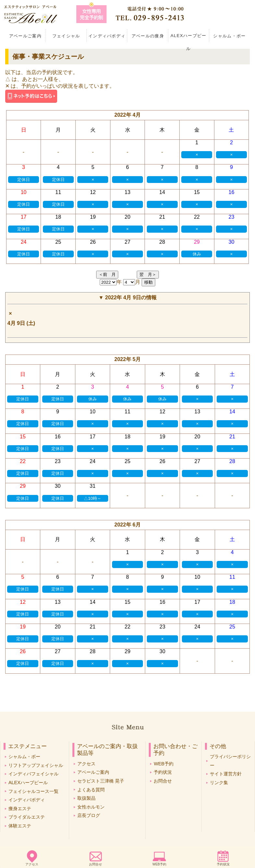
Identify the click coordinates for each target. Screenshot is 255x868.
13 (128, 192)
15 (197, 192)
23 (232, 217)
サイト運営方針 (226, 774)
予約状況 (223, 864)
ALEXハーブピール (189, 38)
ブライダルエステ (27, 817)
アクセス (32, 864)
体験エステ (20, 826)
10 (24, 192)
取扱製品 (86, 798)
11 (58, 192)
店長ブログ (89, 815)
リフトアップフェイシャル (36, 765)
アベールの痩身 (148, 36)
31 (93, 486)
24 (24, 242)
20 (128, 217)
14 (162, 192)
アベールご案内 (25, 36)
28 (162, 242)
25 (58, 242)
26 (93, 242)
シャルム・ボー (229, 36)
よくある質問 (91, 790)
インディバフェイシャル (33, 774)
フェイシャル (66, 36)
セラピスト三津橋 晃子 (101, 781)
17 (24, 217)
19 (93, 217)
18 (58, 217)
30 (232, 242)
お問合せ (96, 864)
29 (197, 242)
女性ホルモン (91, 807)
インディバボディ (107, 36)
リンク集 (219, 783)
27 (128, 242)
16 (232, 192)
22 (197, 217)
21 (162, 217)
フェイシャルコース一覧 (33, 791)
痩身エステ (20, 809)
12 (93, 192)
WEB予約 (159, 864)
